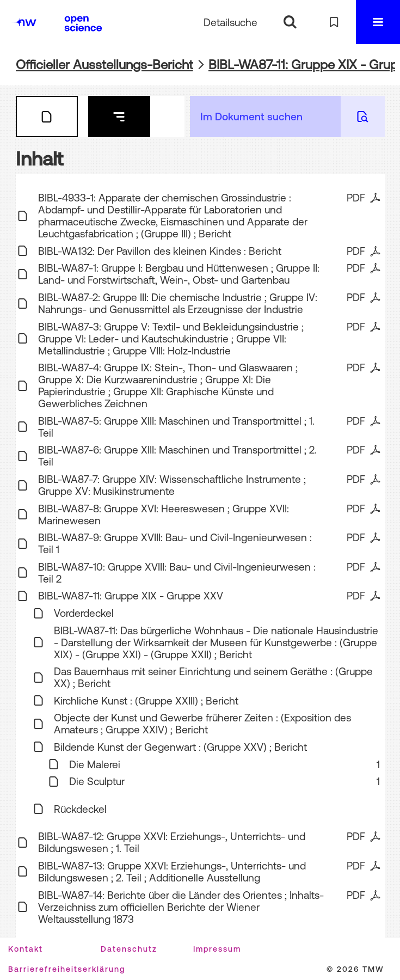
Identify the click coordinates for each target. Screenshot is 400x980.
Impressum (217, 949)
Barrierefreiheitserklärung (67, 969)
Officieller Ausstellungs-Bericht (104, 65)
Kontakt (26, 949)
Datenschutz (129, 949)
